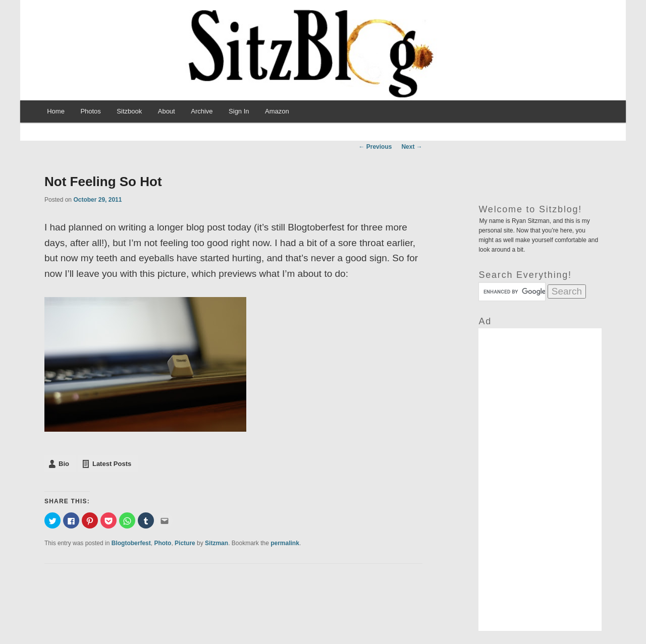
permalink (285, 543)
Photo (163, 543)
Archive (202, 111)
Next (412, 147)
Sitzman (217, 543)
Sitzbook (129, 111)
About (167, 111)
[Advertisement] (540, 480)
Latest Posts (112, 464)
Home (56, 111)
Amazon (277, 111)
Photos (90, 111)
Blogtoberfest (131, 543)
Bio (64, 464)
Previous (375, 147)
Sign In (239, 111)
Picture (185, 543)
